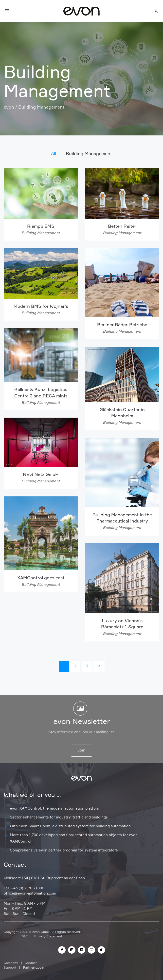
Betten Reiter (122, 227)
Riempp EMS (41, 227)
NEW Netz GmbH (41, 475)
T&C (24, 937)
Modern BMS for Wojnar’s (41, 307)
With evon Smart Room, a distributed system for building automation (70, 826)
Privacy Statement (48, 937)
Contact (31, 963)
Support (10, 968)
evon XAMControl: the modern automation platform (55, 808)
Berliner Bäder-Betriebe (122, 325)
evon (9, 107)
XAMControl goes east (41, 578)
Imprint (9, 937)
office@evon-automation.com (30, 893)
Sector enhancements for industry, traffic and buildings (59, 817)
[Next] (99, 666)
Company (11, 963)
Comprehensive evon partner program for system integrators (64, 850)
